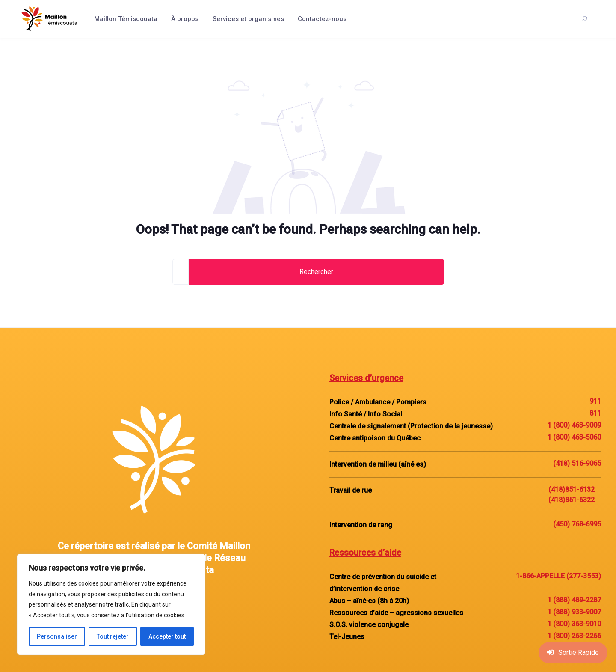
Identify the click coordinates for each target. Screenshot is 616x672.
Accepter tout (167, 636)
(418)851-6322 (572, 500)
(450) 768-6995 (577, 524)
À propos (185, 19)
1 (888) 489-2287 (574, 600)
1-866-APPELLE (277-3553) (558, 576)
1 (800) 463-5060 (574, 437)
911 (595, 401)
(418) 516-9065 (577, 463)
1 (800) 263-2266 (574, 636)
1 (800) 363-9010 (574, 624)
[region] (111, 604)
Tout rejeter (113, 636)
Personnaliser (57, 636)
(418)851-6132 (572, 489)
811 (595, 413)
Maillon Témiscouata (126, 19)
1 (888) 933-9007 (574, 612)
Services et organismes (248, 19)
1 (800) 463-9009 (574, 425)
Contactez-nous (322, 19)
